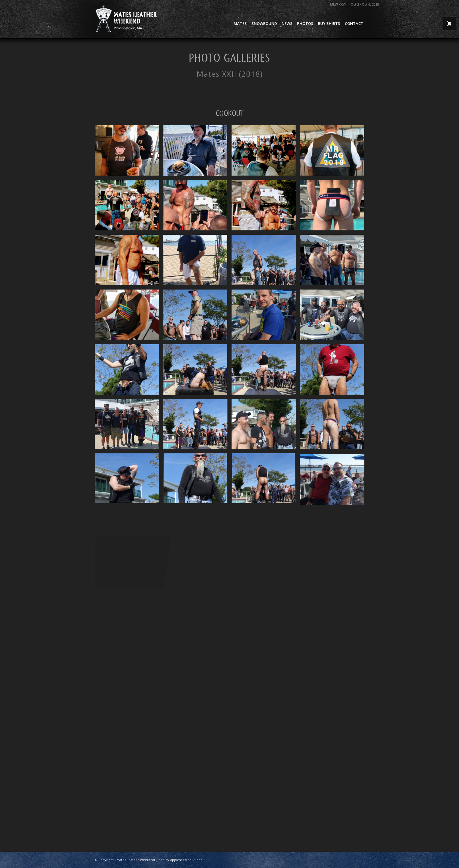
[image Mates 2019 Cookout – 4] (129, 426)
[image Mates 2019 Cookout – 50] (334, 207)
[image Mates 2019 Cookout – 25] (129, 481)
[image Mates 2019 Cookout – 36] (334, 262)
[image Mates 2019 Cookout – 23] (198, 317)
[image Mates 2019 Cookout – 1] (334, 317)
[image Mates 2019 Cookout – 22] (266, 262)
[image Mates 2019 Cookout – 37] (129, 317)
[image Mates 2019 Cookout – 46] (198, 207)
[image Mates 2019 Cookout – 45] (129, 262)
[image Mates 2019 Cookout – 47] (129, 207)
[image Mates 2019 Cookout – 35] (129, 372)
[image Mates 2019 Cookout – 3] (266, 317)
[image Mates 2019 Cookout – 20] (266, 372)
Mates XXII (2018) (229, 74)
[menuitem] (240, 23)
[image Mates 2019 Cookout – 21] (198, 372)
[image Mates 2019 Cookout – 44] (266, 207)
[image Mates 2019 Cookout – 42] (266, 153)
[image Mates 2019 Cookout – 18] (198, 426)
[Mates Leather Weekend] (127, 19)
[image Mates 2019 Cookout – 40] (198, 153)
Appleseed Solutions (186, 860)
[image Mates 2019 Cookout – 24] (334, 426)
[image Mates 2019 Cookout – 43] (334, 153)
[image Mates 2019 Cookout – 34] (334, 372)
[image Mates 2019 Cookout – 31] (198, 481)
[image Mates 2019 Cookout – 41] (129, 153)
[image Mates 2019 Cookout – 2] (198, 262)
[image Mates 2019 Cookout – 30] (266, 426)
